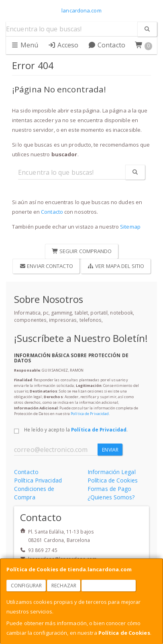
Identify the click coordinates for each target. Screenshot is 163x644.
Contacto (107, 45)
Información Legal (112, 472)
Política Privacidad (38, 480)
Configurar (26, 586)
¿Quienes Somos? (111, 497)
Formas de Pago (109, 489)
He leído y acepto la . (76, 429)
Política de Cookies (124, 633)
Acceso (63, 45)
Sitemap (130, 227)
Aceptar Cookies (109, 586)
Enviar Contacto (46, 266)
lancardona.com (81, 10)
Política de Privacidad (90, 414)
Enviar (110, 450)
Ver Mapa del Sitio (116, 266)
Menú (25, 45)
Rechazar (64, 586)
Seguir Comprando (82, 251)
